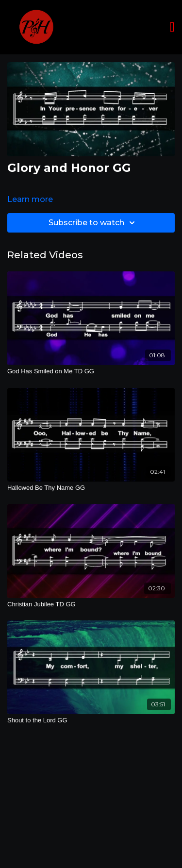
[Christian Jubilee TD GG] (91, 604)
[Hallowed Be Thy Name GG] (91, 488)
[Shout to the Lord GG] (91, 720)
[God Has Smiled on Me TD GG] (91, 371)
